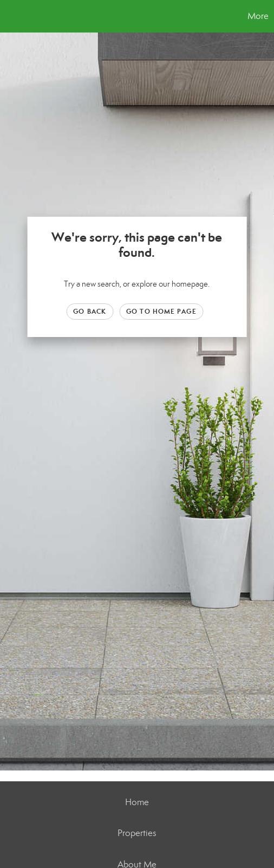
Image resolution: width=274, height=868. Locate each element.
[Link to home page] (10, 16)
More (258, 16)
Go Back (90, 311)
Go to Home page (161, 311)
